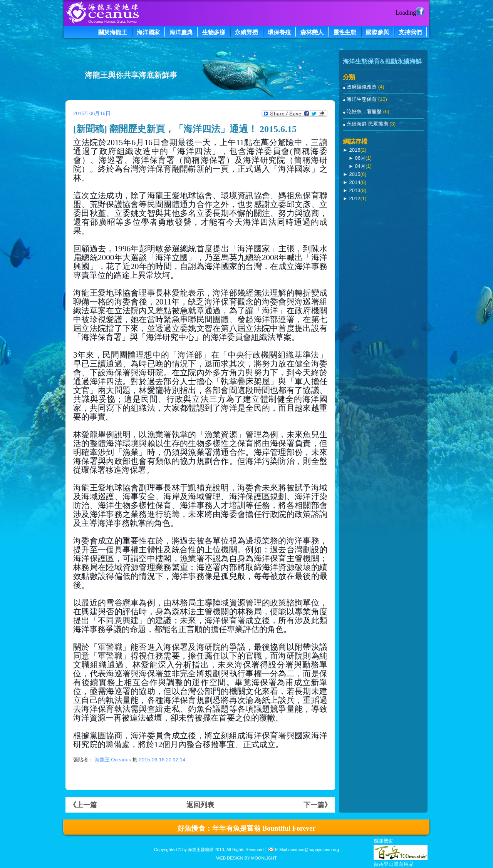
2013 (355, 190)
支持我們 (410, 32)
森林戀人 (312, 32)
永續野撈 (246, 32)
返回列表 (200, 805)
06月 (360, 158)
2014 (355, 182)
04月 (360, 166)
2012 (355, 198)
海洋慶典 (181, 32)
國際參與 (377, 32)
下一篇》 (317, 805)
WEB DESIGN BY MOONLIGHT (246, 858)
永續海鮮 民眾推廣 (368, 124)
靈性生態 (345, 32)
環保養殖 (279, 32)
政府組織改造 (362, 87)
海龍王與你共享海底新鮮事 (131, 75)
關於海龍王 (113, 32)
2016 (355, 150)
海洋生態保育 (362, 99)
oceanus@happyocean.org (314, 850)
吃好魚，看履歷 (365, 111)
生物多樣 (214, 32)
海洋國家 (148, 32)
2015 (355, 174)
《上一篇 (83, 805)
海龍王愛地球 (201, 850)
